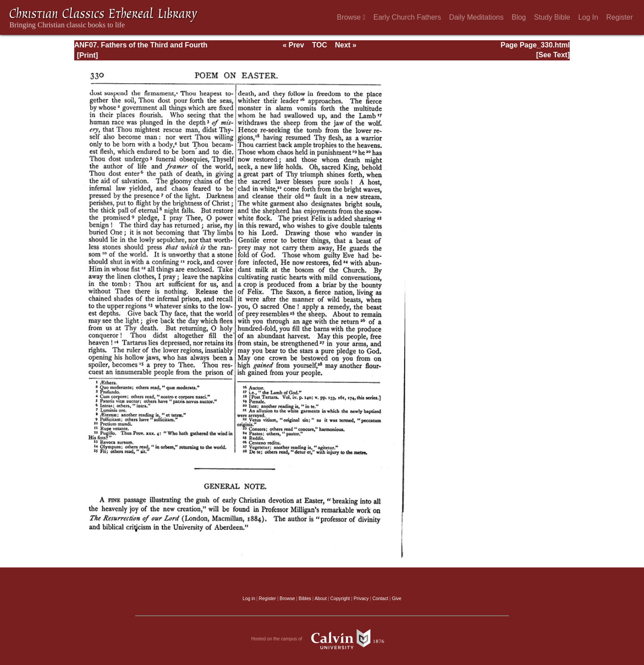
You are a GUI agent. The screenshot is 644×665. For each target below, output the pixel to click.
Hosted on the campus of (322, 639)
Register (619, 17)
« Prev (293, 45)
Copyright (340, 599)
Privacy (361, 599)
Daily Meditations (476, 17)
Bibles (305, 599)
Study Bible (552, 17)
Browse (351, 17)
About (320, 599)
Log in (249, 599)
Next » (346, 45)
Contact (380, 599)
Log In (588, 17)
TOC (320, 45)
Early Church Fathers (407, 17)
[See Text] (553, 55)
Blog (519, 17)
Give (396, 599)
